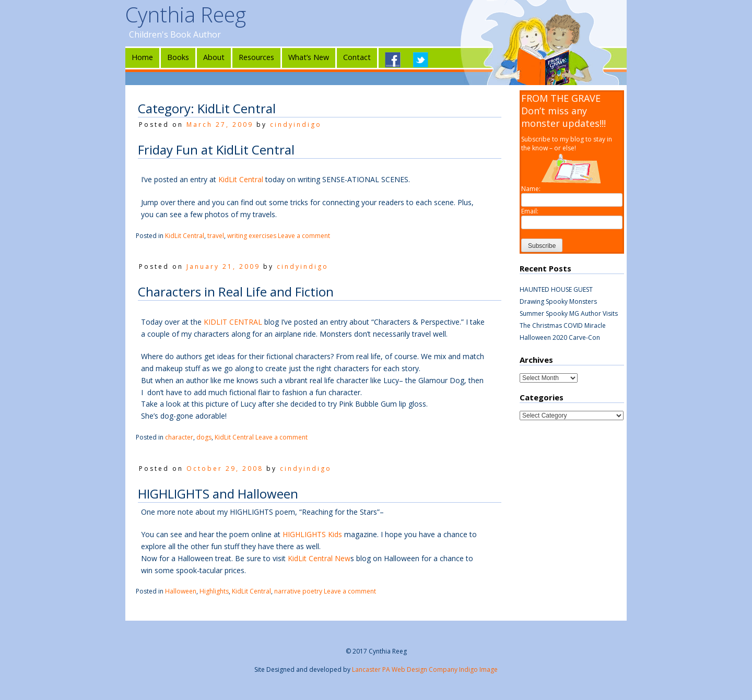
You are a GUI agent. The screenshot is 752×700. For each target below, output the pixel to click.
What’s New (309, 57)
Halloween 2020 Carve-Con (560, 337)
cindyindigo (296, 124)
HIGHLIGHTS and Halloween (218, 494)
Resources (256, 57)
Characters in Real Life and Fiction (236, 292)
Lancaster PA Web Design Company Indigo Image (425, 669)
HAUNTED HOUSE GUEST (556, 289)
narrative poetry (298, 591)
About (214, 57)
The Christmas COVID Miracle (563, 325)
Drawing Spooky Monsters (558, 301)
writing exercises (252, 236)
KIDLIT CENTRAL (233, 322)
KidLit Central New (319, 558)
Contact (357, 57)
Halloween (181, 591)
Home (142, 57)
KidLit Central (241, 179)
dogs (204, 437)
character (179, 437)
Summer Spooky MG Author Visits (569, 313)
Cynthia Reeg (186, 14)
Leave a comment (304, 236)
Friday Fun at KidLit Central (216, 150)
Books (178, 57)
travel (216, 236)
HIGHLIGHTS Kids (312, 534)
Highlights (214, 591)
